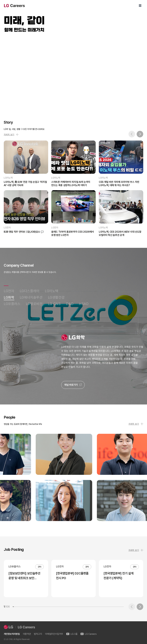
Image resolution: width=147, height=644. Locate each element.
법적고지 (38, 634)
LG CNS (54, 304)
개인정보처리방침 (12, 634)
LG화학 (9, 297)
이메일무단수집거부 (54, 634)
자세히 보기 (11, 135)
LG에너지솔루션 (31, 297)
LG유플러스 (12, 304)
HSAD (84, 304)
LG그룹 (72, 634)
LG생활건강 (56, 297)
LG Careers (88, 634)
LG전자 (9, 291)
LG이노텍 (52, 291)
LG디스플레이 (30, 291)
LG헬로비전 (34, 304)
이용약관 (27, 634)
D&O (70, 304)
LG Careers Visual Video (73, 73)
